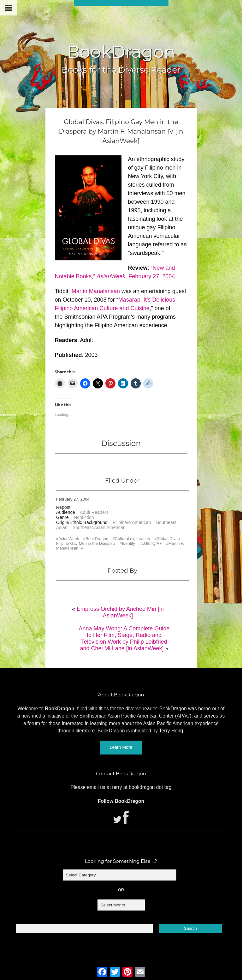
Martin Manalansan (96, 291)
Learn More (121, 747)
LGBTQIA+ (152, 543)
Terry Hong (171, 731)
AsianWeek (69, 539)
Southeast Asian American (99, 527)
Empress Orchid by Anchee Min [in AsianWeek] (120, 612)
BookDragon (121, 52)
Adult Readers (94, 512)
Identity (128, 543)
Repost (63, 507)
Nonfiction (84, 517)
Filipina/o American (132, 522)
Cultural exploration (133, 539)
